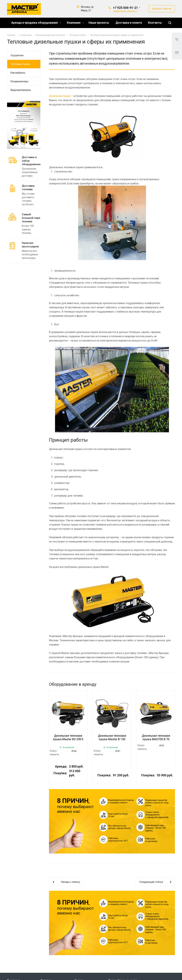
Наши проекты (99, 23)
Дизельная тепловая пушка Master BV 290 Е (68, 737)
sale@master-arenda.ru (125, 11)
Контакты (155, 23)
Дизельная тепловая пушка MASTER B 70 (156, 737)
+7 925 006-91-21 (125, 8)
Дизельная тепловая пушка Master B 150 (112, 737)
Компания (75, 23)
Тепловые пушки (20, 64)
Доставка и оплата (129, 23)
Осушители (17, 55)
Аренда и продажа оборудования (36, 23)
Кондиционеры (19, 81)
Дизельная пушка (60, 96)
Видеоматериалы (21, 90)
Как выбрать (18, 73)
